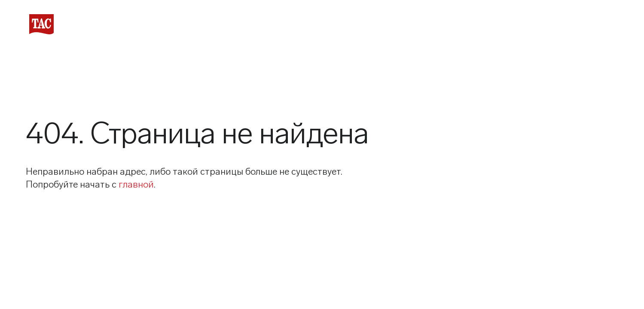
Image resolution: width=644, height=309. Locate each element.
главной (136, 184)
